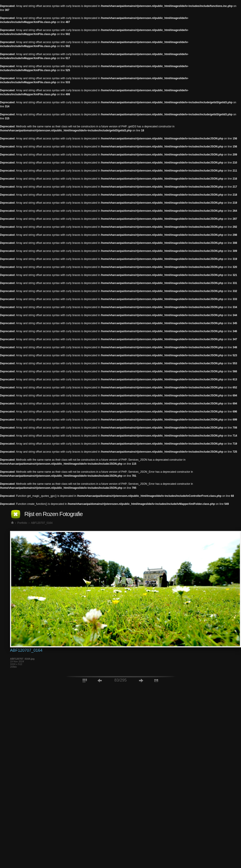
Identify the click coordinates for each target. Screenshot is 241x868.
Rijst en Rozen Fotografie (53, 514)
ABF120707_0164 (42, 523)
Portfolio (22, 523)
